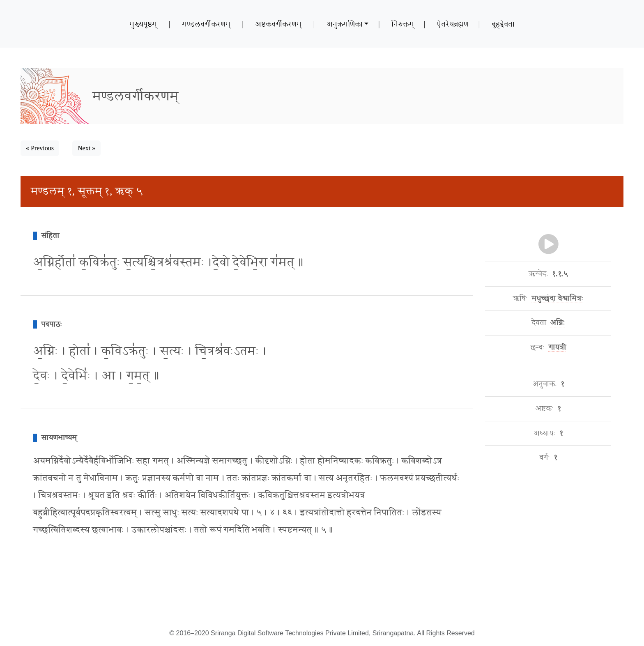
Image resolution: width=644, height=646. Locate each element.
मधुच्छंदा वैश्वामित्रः (557, 299)
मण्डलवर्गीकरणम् (206, 24)
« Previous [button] (40, 148)
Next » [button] (86, 148)
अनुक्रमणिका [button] (345, 24)
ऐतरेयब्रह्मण (453, 24)
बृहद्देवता (503, 24)
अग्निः (557, 323)
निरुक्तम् (403, 24)
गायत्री (557, 347)
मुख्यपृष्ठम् (143, 24)
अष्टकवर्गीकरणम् (278, 24)
